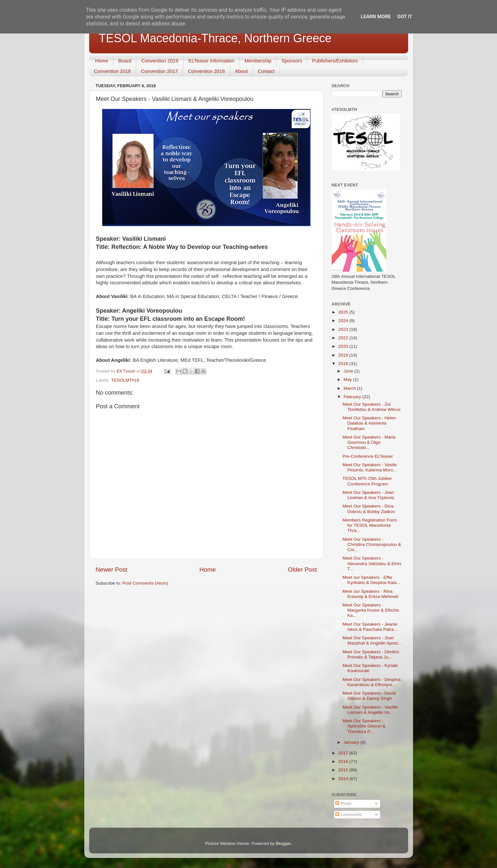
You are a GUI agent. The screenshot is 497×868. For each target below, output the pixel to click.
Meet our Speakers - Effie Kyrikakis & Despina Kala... (371, 580)
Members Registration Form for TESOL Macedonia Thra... (370, 525)
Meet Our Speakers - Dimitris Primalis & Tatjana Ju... (371, 654)
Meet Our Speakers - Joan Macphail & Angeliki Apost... (372, 640)
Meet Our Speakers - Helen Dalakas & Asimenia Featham (369, 423)
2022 (344, 338)
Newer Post (112, 570)
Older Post (302, 570)
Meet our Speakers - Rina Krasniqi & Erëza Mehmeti (370, 594)
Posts (343, 803)
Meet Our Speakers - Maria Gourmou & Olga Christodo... (369, 442)
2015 (344, 770)
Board (125, 61)
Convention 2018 (112, 71)
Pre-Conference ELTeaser (368, 456)
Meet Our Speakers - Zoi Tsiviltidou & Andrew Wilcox (372, 407)
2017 (344, 753)
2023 (344, 329)
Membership (258, 61)
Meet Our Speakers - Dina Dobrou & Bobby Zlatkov (369, 509)
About (241, 71)
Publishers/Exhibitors (335, 61)
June (349, 371)
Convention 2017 (159, 71)
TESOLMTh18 (125, 380)
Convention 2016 (206, 71)
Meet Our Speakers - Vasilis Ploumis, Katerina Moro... (370, 467)
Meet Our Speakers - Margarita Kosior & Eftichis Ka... (371, 610)
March (350, 388)
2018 (344, 364)
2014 (344, 779)
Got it (405, 17)
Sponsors (292, 61)
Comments (348, 814)
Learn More (376, 17)
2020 (344, 346)
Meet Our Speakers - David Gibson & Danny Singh (369, 696)
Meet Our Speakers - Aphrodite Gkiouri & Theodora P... (364, 726)
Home (102, 61)
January (352, 742)
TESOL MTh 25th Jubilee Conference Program (367, 481)
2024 (344, 321)
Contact (266, 71)
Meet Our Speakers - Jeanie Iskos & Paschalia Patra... (370, 627)
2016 (344, 761)
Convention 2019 (160, 61)
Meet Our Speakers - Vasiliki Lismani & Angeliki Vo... (370, 710)
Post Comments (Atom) (145, 583)
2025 (344, 312)
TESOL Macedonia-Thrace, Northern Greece (215, 38)
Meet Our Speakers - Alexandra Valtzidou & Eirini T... (372, 563)
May (348, 380)
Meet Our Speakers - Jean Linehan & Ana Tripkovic (368, 495)
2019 (344, 355)
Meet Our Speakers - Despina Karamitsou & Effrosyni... (372, 682)
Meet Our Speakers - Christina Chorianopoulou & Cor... (372, 544)
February (353, 397)
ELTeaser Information (211, 61)
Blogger (283, 843)
